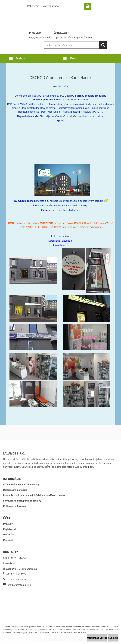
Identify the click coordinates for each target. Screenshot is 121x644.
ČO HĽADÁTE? (61, 33)
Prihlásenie (33, 6)
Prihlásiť (8, 524)
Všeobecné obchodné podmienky (21, 484)
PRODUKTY (35, 33)
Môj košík (8, 534)
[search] (103, 45)
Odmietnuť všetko (97, 638)
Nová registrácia (50, 6)
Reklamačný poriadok (15, 490)
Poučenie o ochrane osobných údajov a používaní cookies (34, 495)
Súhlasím (113, 638)
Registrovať (10, 529)
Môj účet (8, 540)
